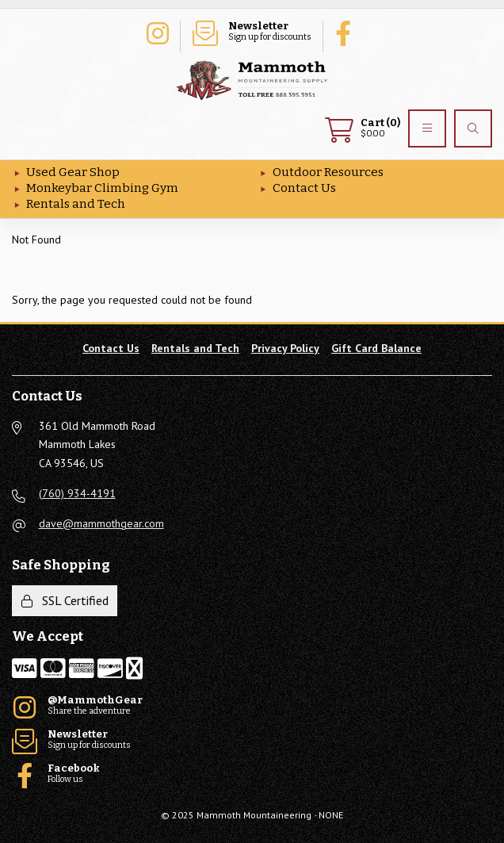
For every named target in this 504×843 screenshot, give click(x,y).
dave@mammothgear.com (101, 523)
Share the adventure (157, 32)
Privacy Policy (285, 348)
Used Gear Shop (73, 172)
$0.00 (363, 128)
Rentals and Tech (76, 204)
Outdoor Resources (328, 172)
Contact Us (304, 188)
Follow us (347, 32)
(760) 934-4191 (77, 493)
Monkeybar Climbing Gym (102, 188)
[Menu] (427, 128)
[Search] (473, 128)
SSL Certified (65, 600)
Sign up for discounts (252, 32)
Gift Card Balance (376, 348)
